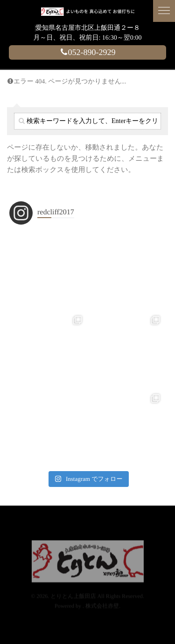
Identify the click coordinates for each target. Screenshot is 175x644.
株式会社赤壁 (102, 599)
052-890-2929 (88, 52)
